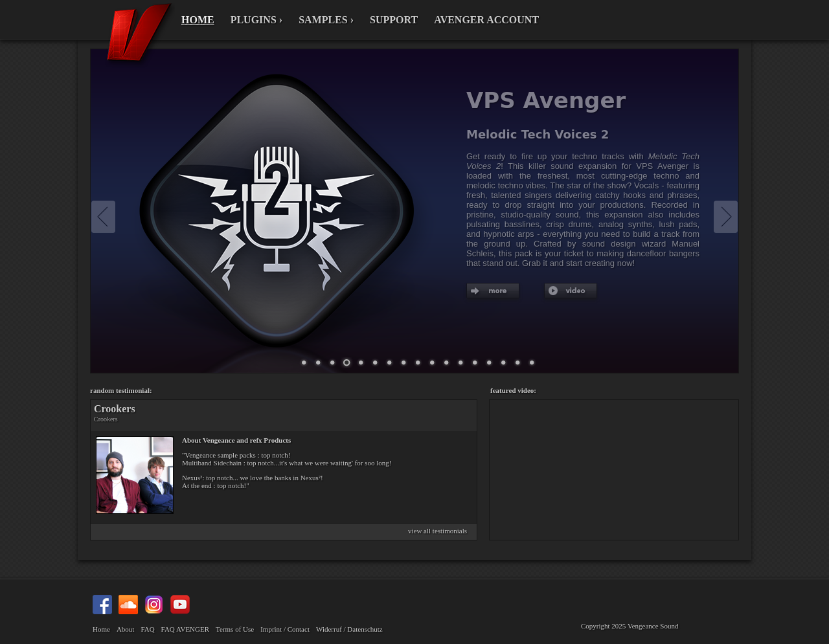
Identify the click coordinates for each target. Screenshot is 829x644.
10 (389, 363)
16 (446, 363)
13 (432, 363)
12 (418, 363)
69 (532, 363)
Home (101, 629)
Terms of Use (235, 629)
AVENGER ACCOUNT (486, 20)
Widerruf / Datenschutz (349, 629)
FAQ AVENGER (185, 629)
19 (460, 363)
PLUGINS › (256, 20)
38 (475, 363)
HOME (198, 20)
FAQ (147, 629)
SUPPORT (394, 20)
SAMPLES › (326, 20)
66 (503, 363)
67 (517, 363)
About (126, 629)
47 (489, 363)
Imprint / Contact (285, 629)
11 (403, 363)
